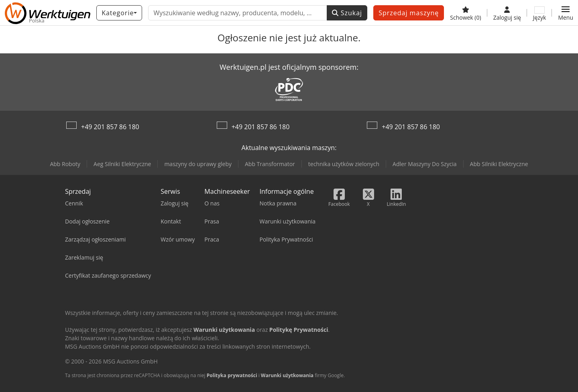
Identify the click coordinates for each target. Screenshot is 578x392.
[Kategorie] (119, 13)
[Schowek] (465, 13)
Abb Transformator (270, 164)
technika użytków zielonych (344, 164)
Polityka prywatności (232, 375)
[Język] (540, 13)
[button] (566, 13)
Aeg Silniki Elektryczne (122, 164)
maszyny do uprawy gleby (198, 164)
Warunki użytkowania (287, 375)
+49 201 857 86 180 (110, 127)
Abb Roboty (65, 164)
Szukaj (347, 13)
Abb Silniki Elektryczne (499, 164)
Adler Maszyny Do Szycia (425, 164)
